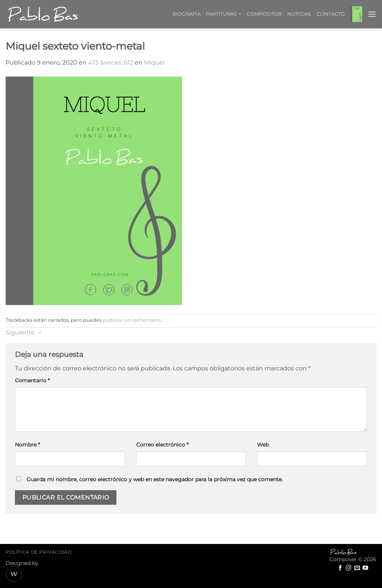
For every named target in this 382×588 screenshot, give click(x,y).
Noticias (299, 14)
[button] (356, 14)
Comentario (32, 380)
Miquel (154, 63)
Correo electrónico (162, 445)
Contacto (331, 14)
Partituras (224, 14)
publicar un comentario (131, 320)
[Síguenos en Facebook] (340, 568)
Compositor (264, 14)
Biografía (187, 14)
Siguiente (24, 332)
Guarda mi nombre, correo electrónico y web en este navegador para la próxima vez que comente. (155, 479)
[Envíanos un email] (357, 568)
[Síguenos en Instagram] (349, 568)
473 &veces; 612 (111, 63)
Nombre (27, 445)
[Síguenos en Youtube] (365, 568)
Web (263, 445)
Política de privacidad (39, 552)
